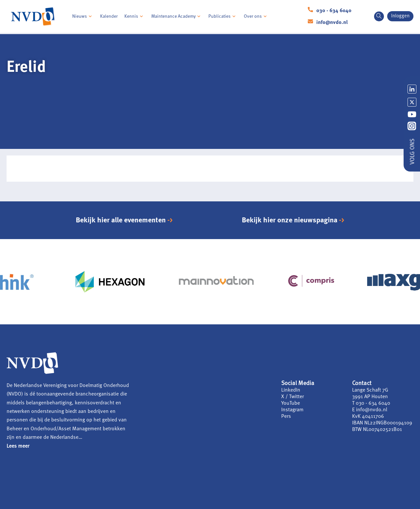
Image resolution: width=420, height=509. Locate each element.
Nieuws (83, 16)
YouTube (291, 403)
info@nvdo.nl (332, 23)
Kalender (109, 16)
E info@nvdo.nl (370, 410)
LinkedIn (291, 390)
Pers (286, 417)
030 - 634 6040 (334, 11)
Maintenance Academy (177, 16)
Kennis (135, 16)
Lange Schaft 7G (370, 390)
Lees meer (18, 446)
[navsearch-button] (379, 16)
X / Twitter (293, 397)
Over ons (256, 16)
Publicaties (223, 16)
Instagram (292, 410)
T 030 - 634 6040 (371, 403)
